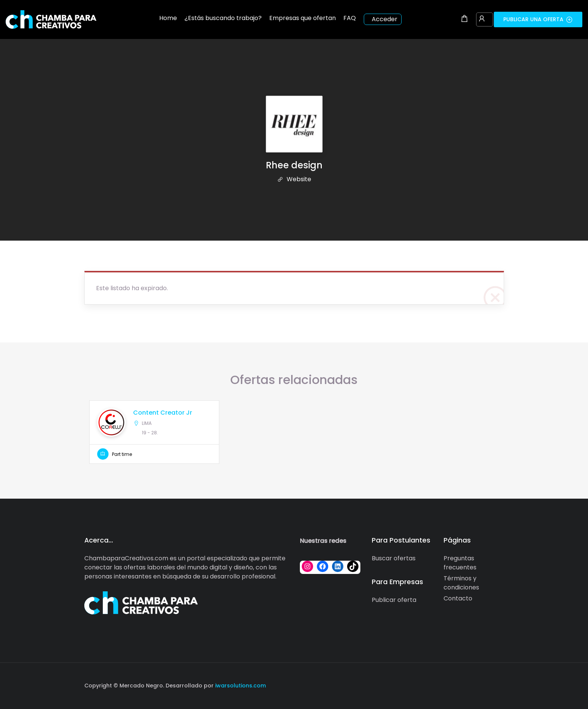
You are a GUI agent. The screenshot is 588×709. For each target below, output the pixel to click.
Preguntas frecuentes (460, 563)
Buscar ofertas (394, 558)
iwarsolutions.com (240, 686)
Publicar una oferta (538, 19)
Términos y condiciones (461, 583)
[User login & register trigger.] (482, 19)
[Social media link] (497, 685)
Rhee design (294, 165)
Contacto (458, 598)
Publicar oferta (394, 600)
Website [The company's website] (294, 179)
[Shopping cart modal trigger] (464, 19)
